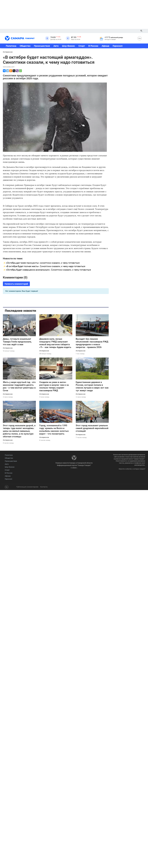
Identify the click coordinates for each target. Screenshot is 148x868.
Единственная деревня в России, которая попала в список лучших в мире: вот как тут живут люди (92, 386)
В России (93, 46)
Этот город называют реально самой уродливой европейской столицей (92, 428)
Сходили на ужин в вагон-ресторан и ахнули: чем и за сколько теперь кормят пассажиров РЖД (54, 386)
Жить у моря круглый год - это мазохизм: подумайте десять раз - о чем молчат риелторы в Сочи (19, 386)
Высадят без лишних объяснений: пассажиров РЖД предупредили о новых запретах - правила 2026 (92, 343)
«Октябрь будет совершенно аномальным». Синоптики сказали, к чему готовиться (48, 270)
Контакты (44, 487)
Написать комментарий (16, 284)
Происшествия (42, 46)
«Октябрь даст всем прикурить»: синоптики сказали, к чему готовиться (43, 263)
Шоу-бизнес (68, 46)
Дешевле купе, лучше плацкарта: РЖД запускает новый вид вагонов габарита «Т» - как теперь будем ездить (55, 343)
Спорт (82, 46)
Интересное (8, 348)
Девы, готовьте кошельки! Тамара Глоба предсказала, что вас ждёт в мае (17, 342)
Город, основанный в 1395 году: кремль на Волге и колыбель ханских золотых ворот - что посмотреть (54, 430)
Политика (11, 46)
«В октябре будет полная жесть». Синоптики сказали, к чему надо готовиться (45, 266)
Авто (56, 46)
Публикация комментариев (27, 487)
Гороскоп (118, 46)
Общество (25, 46)
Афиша (105, 46)
